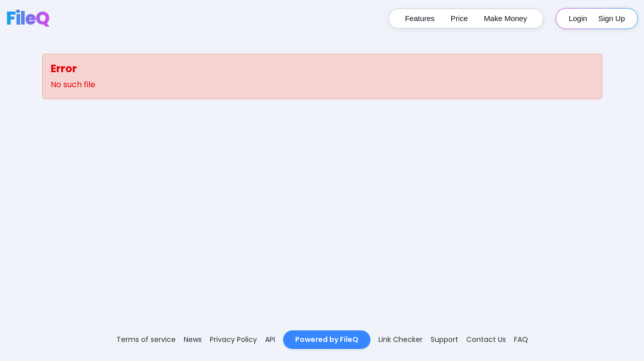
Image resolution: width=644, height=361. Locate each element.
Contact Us (486, 339)
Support (444, 339)
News (193, 339)
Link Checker (401, 339)
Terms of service (146, 339)
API (270, 339)
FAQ (521, 339)
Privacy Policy (233, 339)
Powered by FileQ (327, 339)
